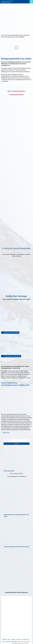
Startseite (4, 639)
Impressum (19, 639)
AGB (3, 642)
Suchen (16, 444)
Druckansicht (9, 642)
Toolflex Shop (6, 433)
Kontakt (13, 639)
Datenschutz (26, 639)
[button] (31, 2)
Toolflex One (20, 414)
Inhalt (9, 639)
